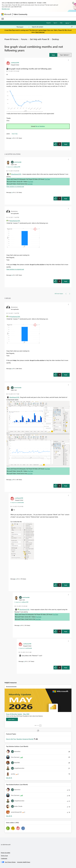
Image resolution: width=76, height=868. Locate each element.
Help (61, 23)
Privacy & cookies (6, 853)
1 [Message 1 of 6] (12, 138)
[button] (53, 55)
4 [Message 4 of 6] (12, 192)
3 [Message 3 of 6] (16, 579)
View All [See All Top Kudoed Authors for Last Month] (9, 816)
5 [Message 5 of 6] (24, 661)
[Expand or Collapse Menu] (3, 19)
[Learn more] (12, 719)
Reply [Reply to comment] (66, 199)
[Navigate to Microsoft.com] (6, 14)
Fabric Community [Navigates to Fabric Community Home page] (20, 14)
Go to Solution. (40, 126)
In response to (13, 167)
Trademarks (4, 858)
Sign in (55, 23)
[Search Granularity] (23, 27)
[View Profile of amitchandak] (18, 162)
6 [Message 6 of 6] (12, 275)
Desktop (55, 39)
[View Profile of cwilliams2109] (15, 63)
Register (49, 23)
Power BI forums (11, 39)
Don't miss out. (40, 32)
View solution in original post (15, 186)
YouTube (47, 179)
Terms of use (4, 856)
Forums (24, 39)
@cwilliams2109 (16, 174)
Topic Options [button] (64, 55)
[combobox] (52, 27)
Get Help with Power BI (40, 39)
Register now (6, 9)
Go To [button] (67, 23)
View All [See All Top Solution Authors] (9, 778)
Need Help (15, 134)
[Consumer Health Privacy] (24, 862)
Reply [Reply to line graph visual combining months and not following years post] (66, 144)
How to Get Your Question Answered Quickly (20, 739)
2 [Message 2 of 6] (12, 480)
